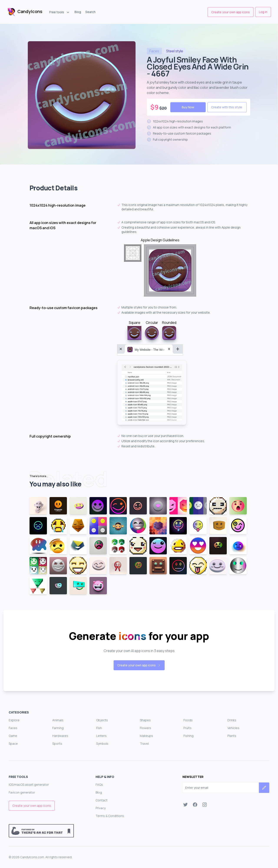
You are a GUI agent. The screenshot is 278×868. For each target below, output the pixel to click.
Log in (263, 12)
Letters (101, 736)
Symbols (102, 744)
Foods (188, 720)
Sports (57, 744)
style (175, 51)
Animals (58, 720)
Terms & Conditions (110, 816)
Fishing (189, 736)
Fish (99, 728)
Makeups (146, 736)
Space (13, 744)
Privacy (101, 808)
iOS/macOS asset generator (29, 785)
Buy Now (188, 107)
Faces (13, 728)
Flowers (146, 728)
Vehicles (233, 728)
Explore (14, 720)
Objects (102, 720)
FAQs (99, 785)
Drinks (232, 720)
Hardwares (60, 736)
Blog (78, 12)
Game (13, 736)
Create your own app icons (231, 12)
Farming (58, 728)
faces (154, 51)
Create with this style (227, 107)
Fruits (188, 728)
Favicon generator (22, 792)
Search (90, 12)
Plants (232, 736)
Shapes (145, 720)
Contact (102, 800)
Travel (144, 744)
